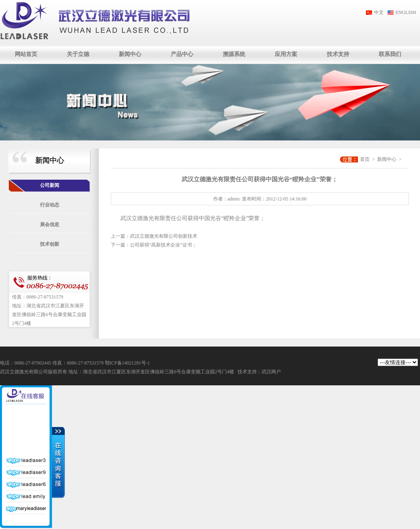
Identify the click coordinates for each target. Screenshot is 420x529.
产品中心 (182, 54)
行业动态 (50, 205)
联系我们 (390, 54)
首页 (365, 159)
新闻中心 (130, 54)
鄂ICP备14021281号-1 (127, 363)
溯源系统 (234, 54)
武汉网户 (271, 372)
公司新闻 (50, 185)
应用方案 (286, 54)
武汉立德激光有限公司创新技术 (164, 236)
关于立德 (78, 54)
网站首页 (26, 54)
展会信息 (50, 224)
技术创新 (50, 244)
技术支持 (338, 54)
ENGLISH (406, 12)
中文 (379, 12)
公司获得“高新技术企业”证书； (163, 245)
